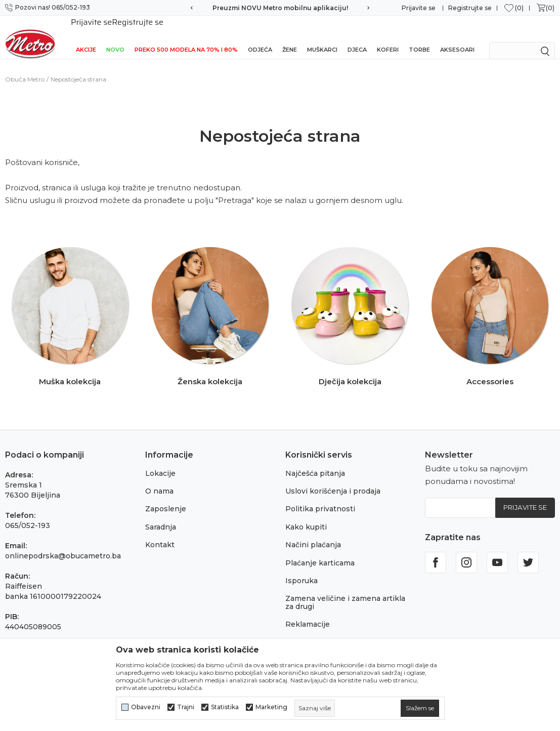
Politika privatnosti (320, 498)
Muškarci (322, 36)
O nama (159, 480)
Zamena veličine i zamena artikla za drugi (345, 591)
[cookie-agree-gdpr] (420, 708)
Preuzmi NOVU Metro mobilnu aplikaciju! (280, 8)
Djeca (357, 36)
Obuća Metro (25, 68)
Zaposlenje (166, 498)
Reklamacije (308, 613)
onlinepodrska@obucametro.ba (63, 545)
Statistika (225, 707)
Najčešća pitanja (315, 462)
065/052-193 (28, 514)
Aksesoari (457, 36)
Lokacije (160, 462)
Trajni (186, 707)
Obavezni (146, 707)
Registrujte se (470, 8)
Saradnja (161, 516)
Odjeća (260, 36)
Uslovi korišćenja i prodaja (333, 480)
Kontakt (160, 534)
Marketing (271, 707)
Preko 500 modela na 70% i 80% (186, 36)
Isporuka (301, 570)
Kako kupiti (306, 516)
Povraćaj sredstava (319, 631)
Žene (290, 36)
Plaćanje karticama (320, 552)
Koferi (388, 36)
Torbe (419, 36)
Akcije (86, 36)
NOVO (115, 36)
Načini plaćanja (313, 534)
